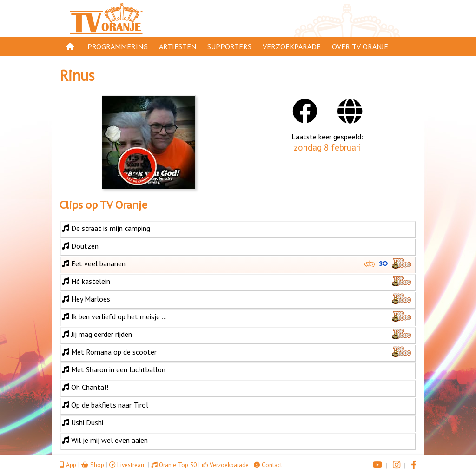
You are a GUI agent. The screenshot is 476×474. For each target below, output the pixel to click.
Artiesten (178, 46)
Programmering (118, 46)
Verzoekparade (292, 46)
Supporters (229, 46)
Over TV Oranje (360, 46)
